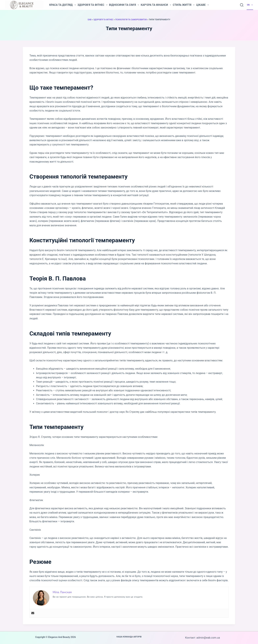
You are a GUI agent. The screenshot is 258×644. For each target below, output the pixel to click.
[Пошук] (242, 5)
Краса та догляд (62, 5)
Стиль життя (184, 5)
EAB (90, 20)
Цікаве (202, 5)
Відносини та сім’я (124, 5)
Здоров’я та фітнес (92, 5)
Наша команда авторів (129, 637)
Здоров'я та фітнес (103, 20)
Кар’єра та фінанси (156, 5)
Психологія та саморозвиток (131, 20)
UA (250, 5)
